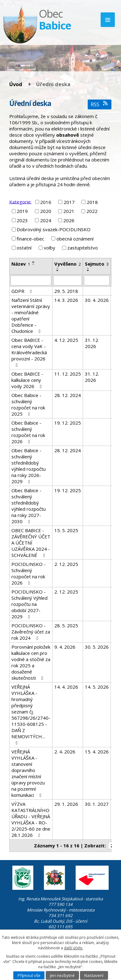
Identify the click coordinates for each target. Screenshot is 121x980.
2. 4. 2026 (65, 752)
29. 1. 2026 (66, 804)
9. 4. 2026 (65, 647)
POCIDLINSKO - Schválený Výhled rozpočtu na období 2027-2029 (29, 604)
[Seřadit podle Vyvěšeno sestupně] (58, 271)
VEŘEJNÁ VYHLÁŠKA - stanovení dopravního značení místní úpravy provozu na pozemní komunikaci (28, 773)
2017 (69, 202)
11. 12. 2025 (68, 374)
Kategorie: (20, 201)
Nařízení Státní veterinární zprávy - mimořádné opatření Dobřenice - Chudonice (31, 316)
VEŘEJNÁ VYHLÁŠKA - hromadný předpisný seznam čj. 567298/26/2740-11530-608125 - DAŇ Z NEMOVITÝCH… (31, 715)
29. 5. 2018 (66, 291)
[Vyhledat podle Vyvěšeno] (68, 280)
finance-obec (30, 239)
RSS (100, 104)
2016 (46, 202)
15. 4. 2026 (97, 752)
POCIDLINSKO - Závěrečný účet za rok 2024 (31, 632)
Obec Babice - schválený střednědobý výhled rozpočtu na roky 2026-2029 (29, 466)
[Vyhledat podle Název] (31, 280)
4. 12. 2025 (66, 340)
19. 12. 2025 (68, 423)
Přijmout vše (29, 975)
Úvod (16, 84)
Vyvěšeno (68, 264)
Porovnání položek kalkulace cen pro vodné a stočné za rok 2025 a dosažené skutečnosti (31, 662)
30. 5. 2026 (97, 647)
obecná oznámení (75, 239)
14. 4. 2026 (66, 687)
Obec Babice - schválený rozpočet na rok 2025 (28, 404)
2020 (46, 211)
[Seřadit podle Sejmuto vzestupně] (88, 268)
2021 (69, 211)
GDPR (23, 291)
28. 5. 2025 (66, 625)
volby (50, 248)
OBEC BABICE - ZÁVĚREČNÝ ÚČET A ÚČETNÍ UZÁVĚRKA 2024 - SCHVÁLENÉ (31, 543)
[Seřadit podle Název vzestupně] (34, 262)
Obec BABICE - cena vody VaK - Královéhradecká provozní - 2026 (29, 352)
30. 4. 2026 (97, 300)
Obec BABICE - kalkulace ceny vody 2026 (27, 380)
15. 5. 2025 (66, 530)
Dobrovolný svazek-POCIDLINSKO (54, 229)
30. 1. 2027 (97, 804)
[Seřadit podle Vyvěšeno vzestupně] (58, 268)
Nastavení (94, 975)
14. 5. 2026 (97, 687)
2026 (69, 220)
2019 (22, 211)
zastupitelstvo (83, 248)
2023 (22, 220)
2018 (92, 202)
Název (21, 264)
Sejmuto (97, 264)
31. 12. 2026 (92, 343)
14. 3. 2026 (66, 300)
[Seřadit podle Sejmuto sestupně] (88, 271)
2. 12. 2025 (66, 564)
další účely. (73, 948)
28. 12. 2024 (68, 395)
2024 (46, 220)
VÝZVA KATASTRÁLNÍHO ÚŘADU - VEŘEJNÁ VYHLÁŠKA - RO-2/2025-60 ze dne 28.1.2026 (31, 819)
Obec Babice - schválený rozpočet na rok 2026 (28, 432)
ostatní (24, 248)
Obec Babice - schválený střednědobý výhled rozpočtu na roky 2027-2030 (29, 506)
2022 (92, 211)
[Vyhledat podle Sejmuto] (97, 280)
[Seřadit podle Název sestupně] (34, 264)
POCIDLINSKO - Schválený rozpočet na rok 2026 (29, 573)
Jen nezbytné (62, 975)
